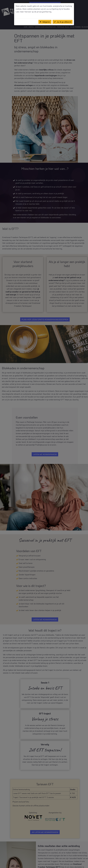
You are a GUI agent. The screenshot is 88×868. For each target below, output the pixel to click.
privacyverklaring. (44, 12)
